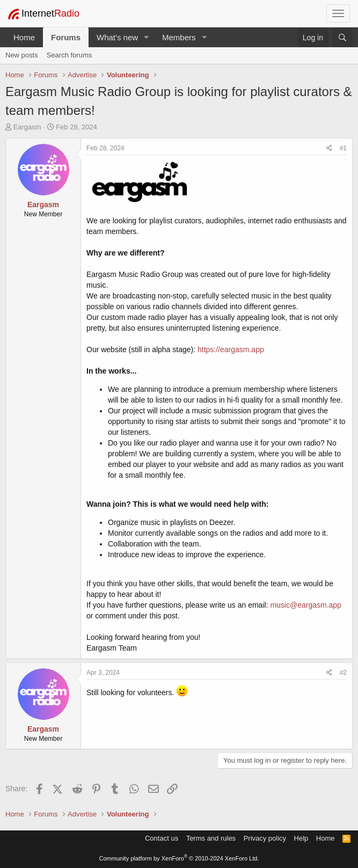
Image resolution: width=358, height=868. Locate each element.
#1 (343, 148)
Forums (66, 37)
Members (179, 37)
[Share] (329, 148)
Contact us (162, 838)
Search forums (70, 55)
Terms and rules (211, 838)
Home (24, 37)
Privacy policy (265, 838)
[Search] (342, 38)
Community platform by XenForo (179, 858)
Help (301, 838)
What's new (117, 37)
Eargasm (27, 127)
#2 (343, 673)
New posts (22, 55)
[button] (147, 37)
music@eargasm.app (306, 605)
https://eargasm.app (231, 349)
